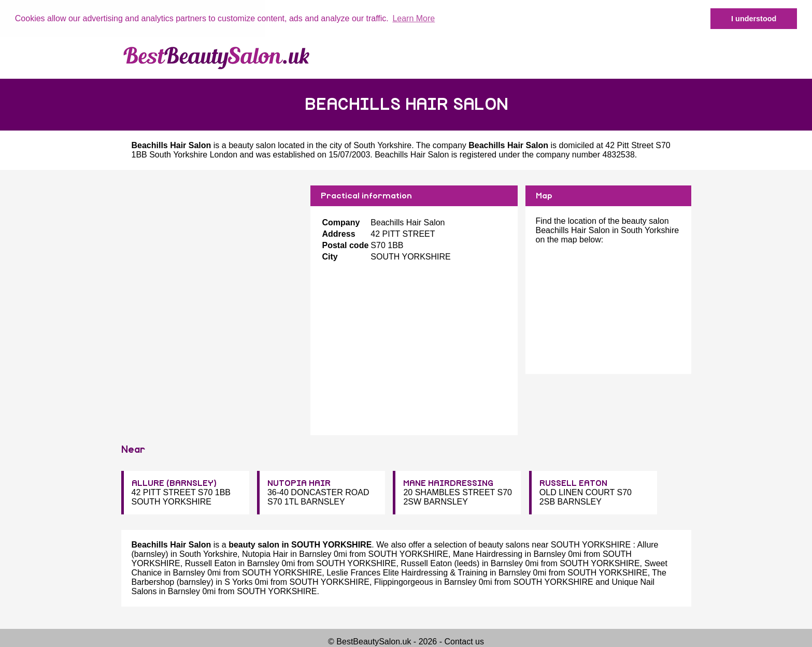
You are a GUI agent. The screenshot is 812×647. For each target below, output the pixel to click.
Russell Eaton (211, 563)
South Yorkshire (382, 145)
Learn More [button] (414, 18)
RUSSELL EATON (573, 483)
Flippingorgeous (404, 582)
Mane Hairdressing (488, 554)
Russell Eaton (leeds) (440, 563)
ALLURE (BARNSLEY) (174, 483)
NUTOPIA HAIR (299, 483)
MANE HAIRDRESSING (448, 483)
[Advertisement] (212, 257)
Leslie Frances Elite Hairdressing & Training (407, 573)
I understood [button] (754, 19)
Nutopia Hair (265, 554)
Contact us (464, 642)
